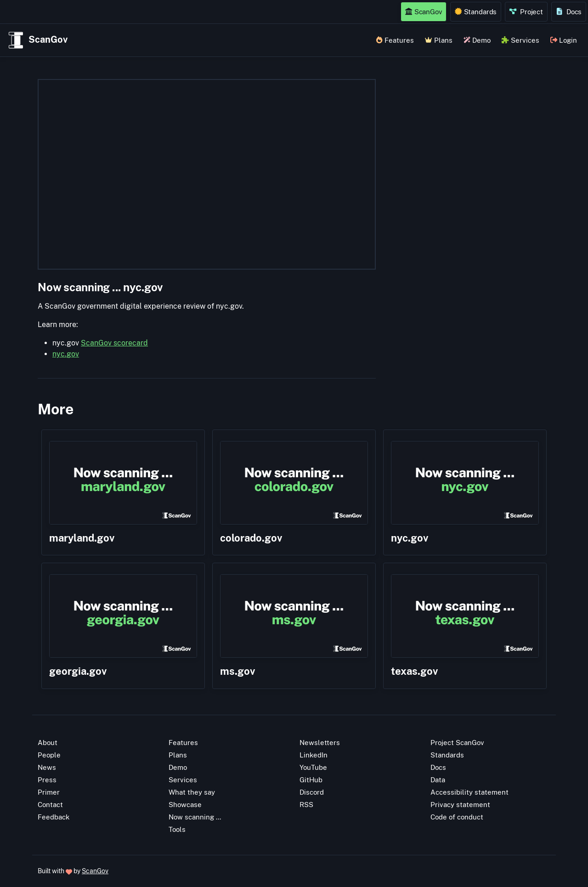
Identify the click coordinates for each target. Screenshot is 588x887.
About (48, 742)
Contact (50, 804)
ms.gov (237, 671)
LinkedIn (314, 755)
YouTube (313, 767)
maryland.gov (82, 538)
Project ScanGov (457, 742)
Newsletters (320, 742)
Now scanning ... (195, 817)
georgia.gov (78, 671)
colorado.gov (251, 538)
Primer (49, 792)
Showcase (185, 804)
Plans (438, 40)
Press (47, 780)
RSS (306, 804)
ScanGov (424, 11)
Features (395, 40)
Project (526, 11)
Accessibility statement (469, 792)
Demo (477, 40)
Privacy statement (460, 804)
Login (564, 40)
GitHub (311, 780)
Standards (476, 11)
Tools (177, 829)
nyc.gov (66, 354)
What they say (192, 792)
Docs (569, 11)
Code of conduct (457, 817)
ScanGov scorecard (114, 343)
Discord (312, 792)
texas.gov (414, 671)
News (47, 767)
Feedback (54, 817)
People (49, 755)
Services (520, 40)
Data (438, 780)
